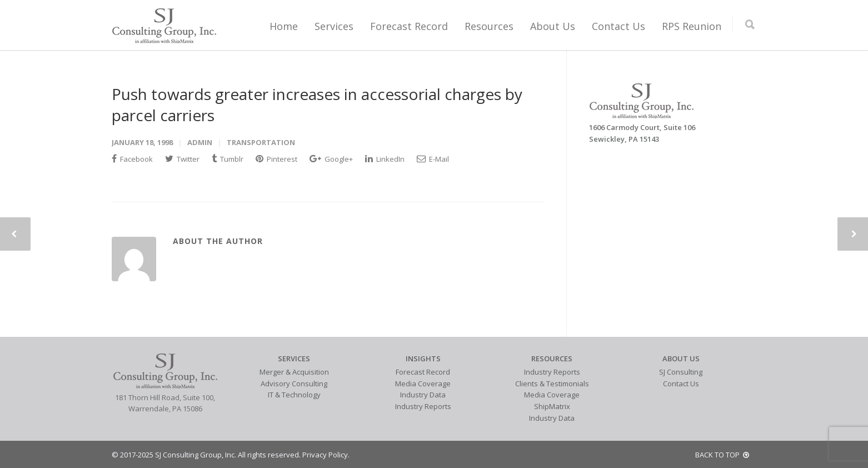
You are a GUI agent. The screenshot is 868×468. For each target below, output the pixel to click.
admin (200, 142)
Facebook (132, 159)
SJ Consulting (681, 372)
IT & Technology (294, 395)
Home (284, 26)
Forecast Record (409, 26)
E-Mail (433, 159)
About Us (553, 26)
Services (334, 26)
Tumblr (228, 159)
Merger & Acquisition (294, 372)
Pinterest (276, 159)
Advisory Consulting (294, 384)
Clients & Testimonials (552, 384)
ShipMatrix (552, 406)
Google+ (331, 159)
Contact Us (618, 26)
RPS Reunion (692, 26)
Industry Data (423, 395)
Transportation (261, 142)
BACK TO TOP (722, 455)
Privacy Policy (325, 455)
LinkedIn (385, 159)
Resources (489, 26)
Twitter (182, 159)
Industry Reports (423, 406)
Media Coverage (423, 384)
